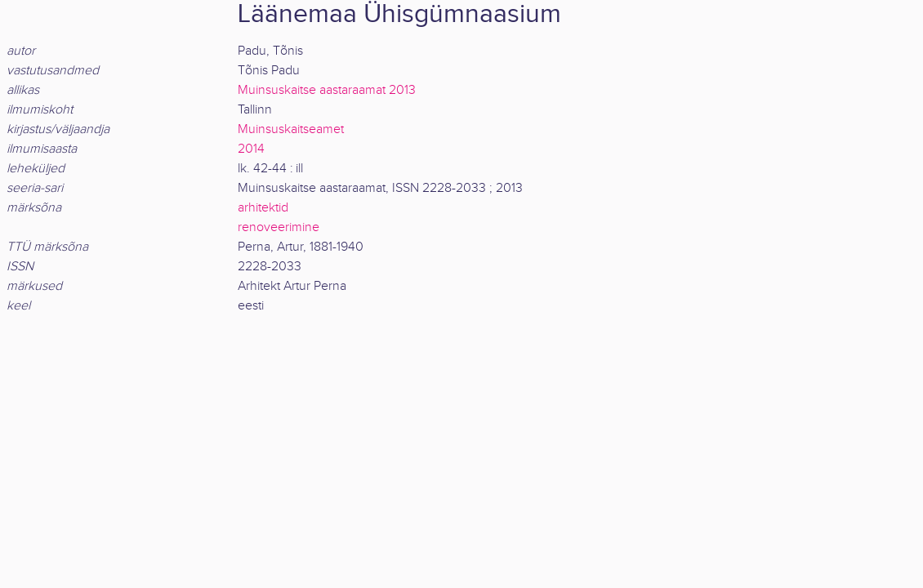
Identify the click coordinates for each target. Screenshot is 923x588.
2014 (251, 149)
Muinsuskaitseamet (291, 129)
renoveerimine (279, 227)
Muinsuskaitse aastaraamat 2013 (327, 90)
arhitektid (263, 208)
